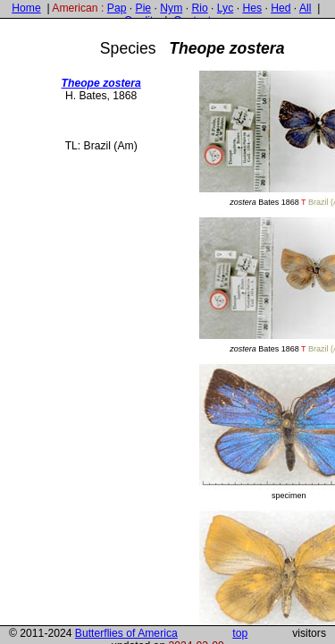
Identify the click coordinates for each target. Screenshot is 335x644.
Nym (171, 8)
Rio (199, 8)
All (306, 8)
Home (26, 8)
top (240, 633)
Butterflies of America (126, 633)
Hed (281, 8)
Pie (144, 8)
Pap (117, 8)
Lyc (225, 8)
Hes (252, 8)
